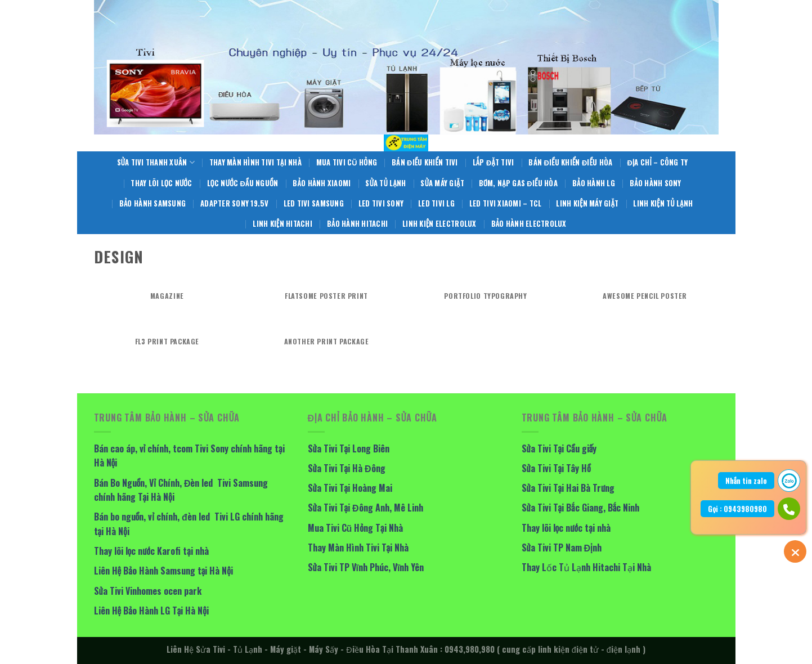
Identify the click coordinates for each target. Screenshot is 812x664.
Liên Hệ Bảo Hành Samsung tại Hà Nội (164, 571)
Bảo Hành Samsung (152, 203)
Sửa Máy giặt (442, 183)
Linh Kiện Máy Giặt (587, 203)
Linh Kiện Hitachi (282, 224)
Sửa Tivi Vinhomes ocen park (148, 591)
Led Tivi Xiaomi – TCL (505, 203)
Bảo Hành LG (594, 183)
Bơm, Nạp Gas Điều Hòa (518, 183)
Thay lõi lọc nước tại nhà (566, 528)
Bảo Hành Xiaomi (322, 183)
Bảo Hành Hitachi (357, 224)
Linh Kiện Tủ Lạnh (663, 203)
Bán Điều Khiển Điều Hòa (570, 162)
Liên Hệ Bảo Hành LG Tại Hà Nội (152, 611)
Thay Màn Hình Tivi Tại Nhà (255, 162)
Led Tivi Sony (381, 203)
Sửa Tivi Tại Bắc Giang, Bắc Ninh (581, 508)
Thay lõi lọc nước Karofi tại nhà (151, 551)
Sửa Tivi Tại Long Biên (349, 448)
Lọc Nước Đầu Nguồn (243, 183)
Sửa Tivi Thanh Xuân (156, 163)
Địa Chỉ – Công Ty (657, 162)
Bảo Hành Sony (656, 183)
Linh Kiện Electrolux (439, 224)
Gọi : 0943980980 (737, 509)
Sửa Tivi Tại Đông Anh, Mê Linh (365, 508)
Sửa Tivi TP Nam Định (562, 548)
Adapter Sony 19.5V (235, 203)
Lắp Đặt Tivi (494, 162)
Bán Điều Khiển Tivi (425, 162)
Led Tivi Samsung (314, 203)
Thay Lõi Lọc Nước (161, 183)
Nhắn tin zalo (746, 481)
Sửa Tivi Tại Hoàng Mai (350, 488)
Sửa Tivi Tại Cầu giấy (559, 448)
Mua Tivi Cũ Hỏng (347, 162)
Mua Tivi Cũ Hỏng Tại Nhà (355, 528)
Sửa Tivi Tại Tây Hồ (556, 468)
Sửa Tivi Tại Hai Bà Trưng (568, 488)
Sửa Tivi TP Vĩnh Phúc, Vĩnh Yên (366, 567)
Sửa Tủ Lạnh (385, 183)
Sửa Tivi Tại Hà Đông (347, 468)
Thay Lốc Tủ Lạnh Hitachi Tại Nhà (586, 567)
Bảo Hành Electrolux (529, 224)
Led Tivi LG (436, 203)
